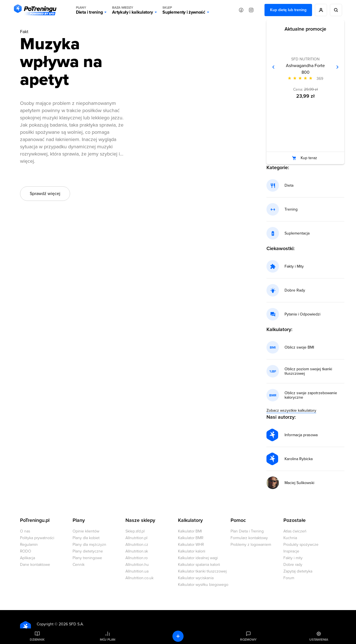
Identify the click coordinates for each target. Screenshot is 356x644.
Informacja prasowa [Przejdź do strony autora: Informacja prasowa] (301, 435)
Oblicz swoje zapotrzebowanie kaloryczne (311, 395)
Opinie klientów (86, 531)
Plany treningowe (87, 558)
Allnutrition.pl (136, 538)
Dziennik (37, 640)
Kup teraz (309, 158)
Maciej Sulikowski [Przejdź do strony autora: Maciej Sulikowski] (299, 483)
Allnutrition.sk (137, 551)
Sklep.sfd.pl (135, 531)
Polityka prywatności (37, 538)
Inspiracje (291, 551)
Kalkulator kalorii (192, 551)
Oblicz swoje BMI (299, 347)
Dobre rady (293, 565)
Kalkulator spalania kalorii (199, 565)
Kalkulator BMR (191, 538)
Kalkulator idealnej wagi (198, 558)
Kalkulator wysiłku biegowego (203, 585)
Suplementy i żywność (184, 10)
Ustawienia (319, 640)
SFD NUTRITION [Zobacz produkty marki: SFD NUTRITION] (305, 59)
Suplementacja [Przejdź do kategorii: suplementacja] (297, 233)
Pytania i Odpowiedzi (302, 314)
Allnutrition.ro (137, 558)
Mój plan (108, 640)
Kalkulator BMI (190, 531)
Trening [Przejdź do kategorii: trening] (291, 209)
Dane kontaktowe (35, 565)
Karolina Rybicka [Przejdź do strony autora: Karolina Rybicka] (299, 459)
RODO (26, 551)
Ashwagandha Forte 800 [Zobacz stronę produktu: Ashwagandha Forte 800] (305, 69)
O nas (25, 531)
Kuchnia (290, 538)
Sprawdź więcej (45, 194)
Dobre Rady (295, 290)
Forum (289, 578)
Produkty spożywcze (301, 545)
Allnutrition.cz (137, 545)
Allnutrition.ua (137, 571)
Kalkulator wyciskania (196, 578)
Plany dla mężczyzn (89, 545)
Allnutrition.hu (137, 565)
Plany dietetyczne (88, 551)
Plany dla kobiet (86, 538)
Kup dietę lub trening (288, 10)
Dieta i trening (89, 10)
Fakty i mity (293, 558)
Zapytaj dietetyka (298, 571)
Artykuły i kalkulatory (133, 10)
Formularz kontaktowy (249, 538)
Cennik (79, 565)
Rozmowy (248, 640)
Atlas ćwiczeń (295, 531)
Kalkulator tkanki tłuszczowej (202, 571)
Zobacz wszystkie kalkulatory (291, 410)
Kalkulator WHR (191, 545)
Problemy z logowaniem (251, 545)
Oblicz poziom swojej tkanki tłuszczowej (308, 371)
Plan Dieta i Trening (247, 531)
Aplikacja (28, 558)
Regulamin (29, 545)
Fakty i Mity (294, 267)
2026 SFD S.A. (71, 624)
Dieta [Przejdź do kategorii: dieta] (289, 186)
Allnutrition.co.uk (139, 578)
